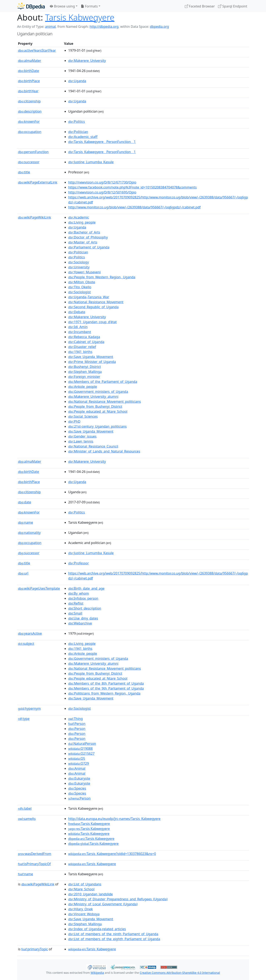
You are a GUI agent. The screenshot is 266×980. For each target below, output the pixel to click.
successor (29, 162)
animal (50, 27)
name (26, 522)
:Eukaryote (79, 778)
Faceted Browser (200, 6)
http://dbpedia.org (104, 27)
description (30, 111)
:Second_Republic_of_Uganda (93, 307)
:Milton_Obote (82, 282)
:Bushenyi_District (85, 367)
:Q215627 (82, 754)
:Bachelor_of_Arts (84, 232)
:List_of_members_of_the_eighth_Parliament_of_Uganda (114, 939)
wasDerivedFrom (35, 854)
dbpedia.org (159, 27)
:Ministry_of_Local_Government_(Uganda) (103, 904)
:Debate (77, 312)
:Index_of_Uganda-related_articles (97, 929)
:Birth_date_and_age (86, 588)
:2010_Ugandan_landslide (91, 894)
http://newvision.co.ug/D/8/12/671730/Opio (102, 182)
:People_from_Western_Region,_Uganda (102, 277)
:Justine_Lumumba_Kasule (91, 162)
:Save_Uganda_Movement (91, 357)
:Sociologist (80, 292)
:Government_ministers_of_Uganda (98, 392)
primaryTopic (34, 949)
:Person (77, 724)
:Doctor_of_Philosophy (88, 237)
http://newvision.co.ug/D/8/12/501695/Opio (102, 192)
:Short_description (85, 608)
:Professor (79, 563)
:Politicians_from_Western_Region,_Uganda (104, 693)
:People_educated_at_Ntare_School (98, 411)
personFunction (33, 152)
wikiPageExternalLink (38, 182)
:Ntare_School (81, 889)
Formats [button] (89, 6)
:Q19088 (81, 749)
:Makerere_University (87, 61)
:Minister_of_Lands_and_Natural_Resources (104, 451)
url (23, 573)
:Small (75, 613)
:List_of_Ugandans (85, 884)
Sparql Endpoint (233, 6)
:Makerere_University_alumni (93, 397)
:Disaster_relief (82, 347)
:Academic (79, 217)
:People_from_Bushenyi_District (95, 407)
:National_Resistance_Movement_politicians (105, 402)
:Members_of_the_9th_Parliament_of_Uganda (106, 688)
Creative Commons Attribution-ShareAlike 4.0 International (180, 973)
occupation (30, 132)
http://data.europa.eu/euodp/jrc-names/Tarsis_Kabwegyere (114, 819)
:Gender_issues (82, 436)
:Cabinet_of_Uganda (86, 342)
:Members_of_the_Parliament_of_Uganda (103, 382)
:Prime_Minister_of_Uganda (92, 362)
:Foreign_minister (84, 377)
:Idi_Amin (78, 327)
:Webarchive (80, 623)
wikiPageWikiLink (35, 217)
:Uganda (77, 81)
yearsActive (30, 633)
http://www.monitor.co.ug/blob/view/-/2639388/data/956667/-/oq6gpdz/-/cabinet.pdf (135, 207)
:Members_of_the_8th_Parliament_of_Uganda (106, 683)
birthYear (28, 91)
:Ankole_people (83, 387)
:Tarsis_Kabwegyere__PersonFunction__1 (102, 142)
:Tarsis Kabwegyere (89, 824)
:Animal (77, 768)
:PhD (74, 421)
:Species (77, 788)
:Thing (76, 719)
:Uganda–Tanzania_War (89, 297)
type (24, 719)
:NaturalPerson (82, 744)
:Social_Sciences (83, 416)
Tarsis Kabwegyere (80, 17)
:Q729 (79, 763)
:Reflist (76, 603)
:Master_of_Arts (83, 242)
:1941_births (80, 352)
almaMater (30, 61)
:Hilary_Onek (81, 909)
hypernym (29, 709)
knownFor (29, 122)
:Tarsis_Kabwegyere (92, 864)
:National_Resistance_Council (93, 446)
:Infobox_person (83, 598)
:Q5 (77, 758)
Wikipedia (97, 973)
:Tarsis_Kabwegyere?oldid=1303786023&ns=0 (112, 854)
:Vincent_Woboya (84, 914)
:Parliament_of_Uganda (89, 247)
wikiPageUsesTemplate (39, 588)
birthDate (29, 71)
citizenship (29, 101)
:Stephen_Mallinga (85, 372)
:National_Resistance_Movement (96, 302)
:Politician (78, 132)
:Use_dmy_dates (83, 618)
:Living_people (82, 222)
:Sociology (79, 262)
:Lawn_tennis (81, 441)
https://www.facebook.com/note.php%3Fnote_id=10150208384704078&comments (133, 187)
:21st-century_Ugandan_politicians (98, 426)
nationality (29, 533)
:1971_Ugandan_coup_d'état (93, 322)
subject (26, 644)
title (24, 172)
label (25, 808)
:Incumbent (80, 332)
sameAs (27, 819)
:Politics (77, 122)
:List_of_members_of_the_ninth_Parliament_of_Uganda (113, 934)
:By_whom (79, 593)
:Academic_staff (83, 137)
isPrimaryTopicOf (34, 864)
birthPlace (29, 81)
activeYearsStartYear (37, 50)
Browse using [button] (62, 6)
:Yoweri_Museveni (85, 272)
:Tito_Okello (80, 287)
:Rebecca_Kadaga (84, 337)
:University (79, 267)
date (25, 502)
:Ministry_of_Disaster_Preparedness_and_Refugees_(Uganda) (118, 899)
